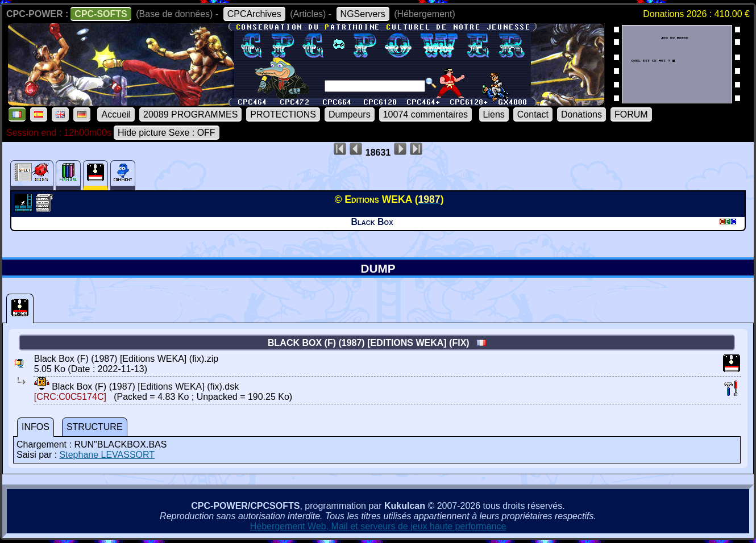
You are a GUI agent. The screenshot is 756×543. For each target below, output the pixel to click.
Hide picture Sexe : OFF (167, 133)
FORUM (631, 114)
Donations (581, 114)
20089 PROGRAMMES (190, 114)
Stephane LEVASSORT (107, 455)
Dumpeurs (350, 114)
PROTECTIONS (283, 114)
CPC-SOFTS (101, 14)
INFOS (36, 427)
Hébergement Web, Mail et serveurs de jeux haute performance (378, 526)
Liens (494, 114)
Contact (533, 114)
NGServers (363, 14)
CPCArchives (254, 14)
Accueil (116, 114)
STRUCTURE (95, 427)
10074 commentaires (425, 114)
